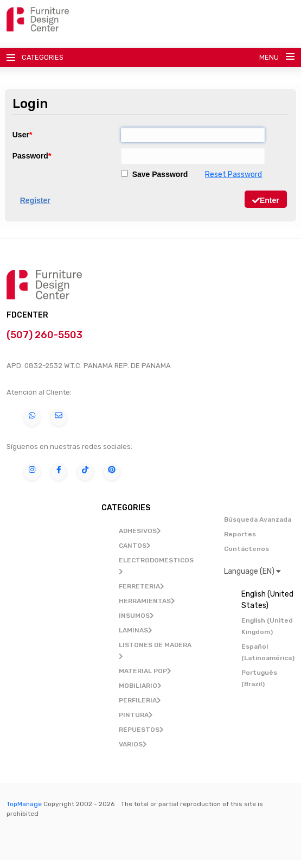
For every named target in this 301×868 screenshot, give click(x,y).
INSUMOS (136, 616)
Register (35, 200)
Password (30, 156)
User (21, 135)
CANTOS (135, 546)
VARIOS (133, 744)
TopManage (24, 804)
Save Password (155, 174)
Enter (266, 200)
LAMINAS (136, 630)
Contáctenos (246, 549)
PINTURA (136, 715)
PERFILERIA (140, 700)
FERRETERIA (142, 586)
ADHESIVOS (140, 531)
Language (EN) (252, 571)
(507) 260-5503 (46, 335)
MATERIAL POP (145, 671)
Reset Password (233, 175)
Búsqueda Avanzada (258, 519)
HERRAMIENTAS (147, 601)
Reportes (240, 534)
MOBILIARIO (140, 686)
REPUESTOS (141, 730)
